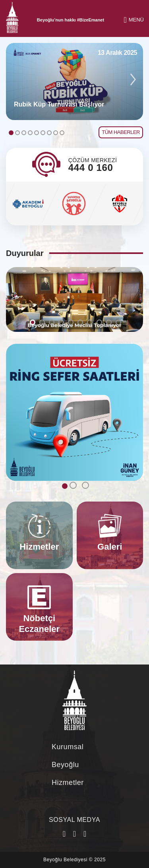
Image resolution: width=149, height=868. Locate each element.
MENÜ (134, 20)
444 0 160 (91, 168)
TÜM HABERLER (121, 132)
